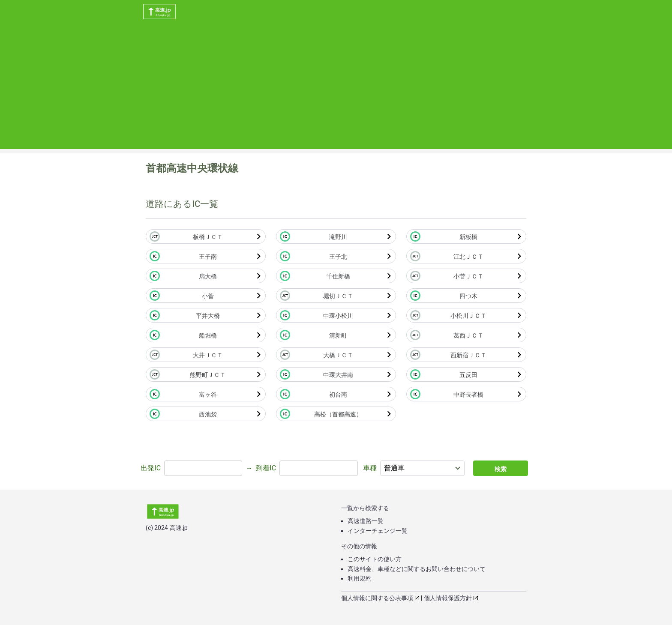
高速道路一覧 (366, 521)
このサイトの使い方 (375, 559)
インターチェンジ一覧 (378, 531)
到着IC (266, 468)
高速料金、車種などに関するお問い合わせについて (417, 569)
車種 (370, 468)
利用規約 (360, 578)
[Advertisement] (336, 89)
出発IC (151, 468)
